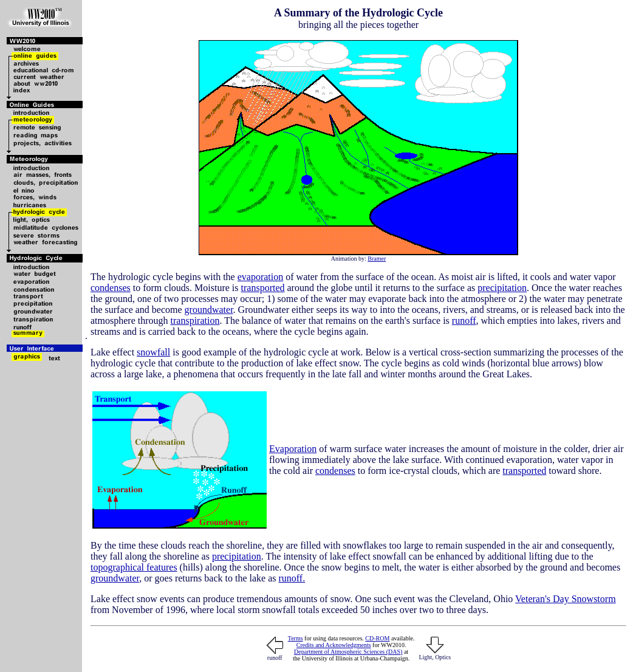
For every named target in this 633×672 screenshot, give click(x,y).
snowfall (153, 352)
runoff (464, 321)
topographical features (134, 567)
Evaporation (293, 449)
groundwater (209, 310)
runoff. (292, 578)
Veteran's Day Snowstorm (566, 599)
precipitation (502, 288)
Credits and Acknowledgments (334, 645)
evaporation (261, 277)
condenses (111, 288)
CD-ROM (377, 638)
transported (263, 288)
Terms (296, 638)
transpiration (195, 321)
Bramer (377, 259)
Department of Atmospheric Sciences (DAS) (348, 652)
